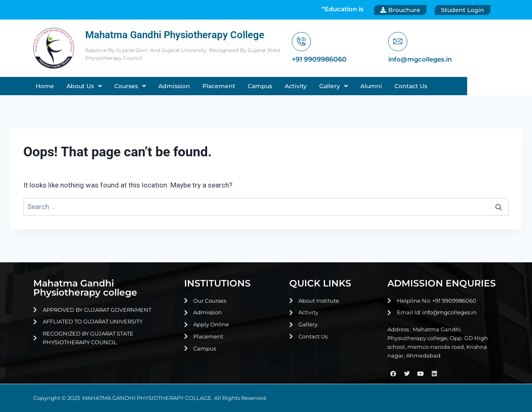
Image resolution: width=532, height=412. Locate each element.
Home (79, 86)
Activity (330, 86)
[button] (119, 86)
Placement (253, 86)
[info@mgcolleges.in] (398, 42)
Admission (209, 86)
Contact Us (445, 86)
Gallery (368, 86)
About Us (119, 86)
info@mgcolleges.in (422, 60)
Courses (165, 86)
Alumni (406, 86)
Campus (294, 86)
